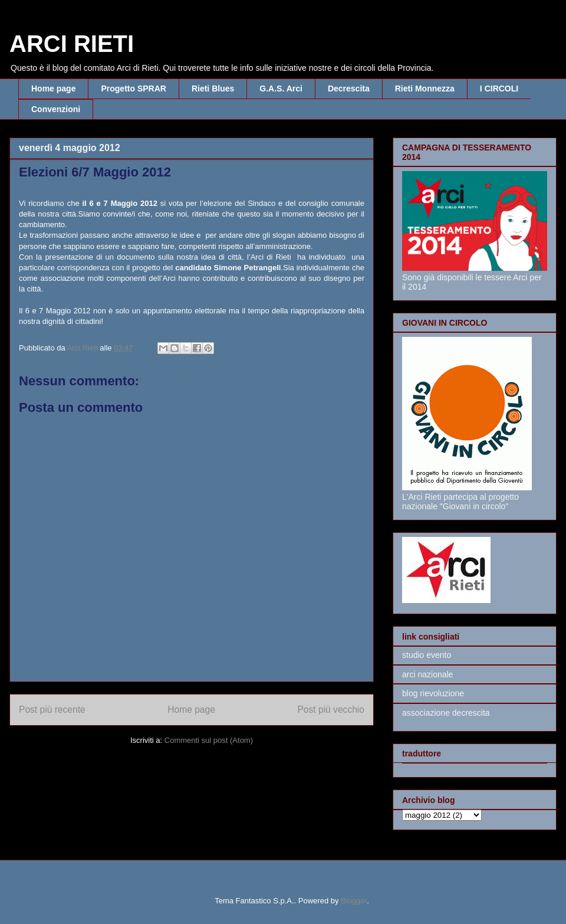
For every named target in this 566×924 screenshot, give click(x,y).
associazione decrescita (446, 713)
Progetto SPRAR (133, 89)
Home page (53, 89)
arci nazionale (427, 674)
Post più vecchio (331, 710)
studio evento (427, 655)
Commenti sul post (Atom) (209, 740)
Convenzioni (56, 109)
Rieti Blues (213, 89)
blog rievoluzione (433, 693)
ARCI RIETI (72, 44)
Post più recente (52, 710)
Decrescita (349, 89)
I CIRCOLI (499, 89)
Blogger (354, 901)
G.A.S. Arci (281, 89)
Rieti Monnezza (425, 89)
